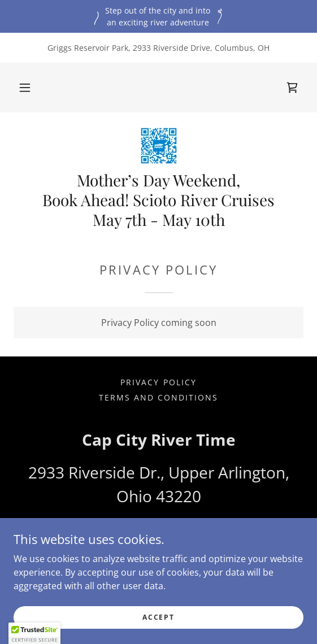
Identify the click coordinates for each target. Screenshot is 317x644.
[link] (292, 88)
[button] (25, 88)
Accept (158, 625)
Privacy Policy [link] (158, 382)
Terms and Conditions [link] (158, 397)
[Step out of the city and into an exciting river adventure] (158, 16)
